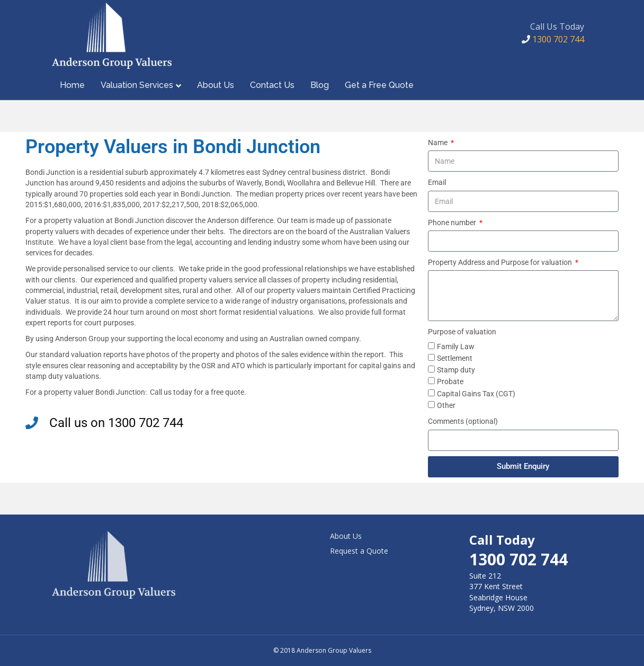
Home (72, 85)
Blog (320, 85)
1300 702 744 (553, 39)
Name (439, 143)
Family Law (456, 347)
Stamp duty (456, 370)
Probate (450, 381)
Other (446, 405)
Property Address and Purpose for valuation (501, 262)
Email (437, 182)
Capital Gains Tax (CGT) (476, 394)
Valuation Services (137, 85)
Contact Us (272, 85)
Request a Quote (359, 551)
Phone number (453, 223)
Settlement (455, 358)
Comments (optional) (463, 421)
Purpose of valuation (462, 332)
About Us (216, 85)
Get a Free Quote (379, 85)
